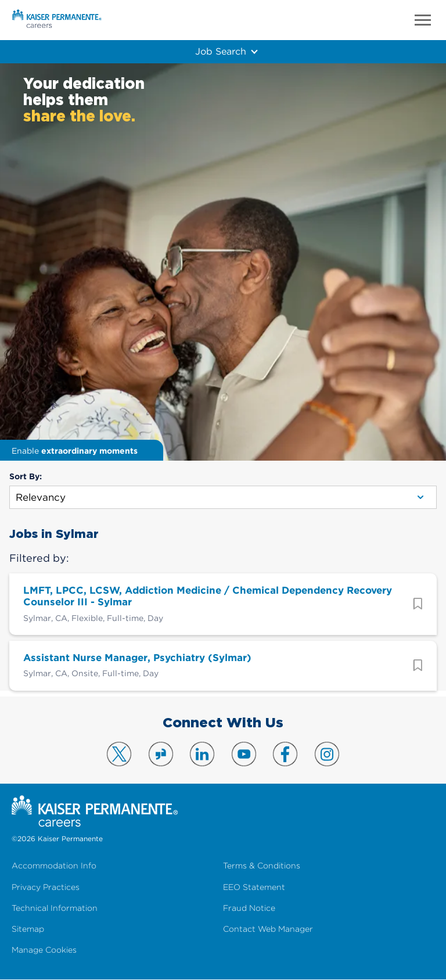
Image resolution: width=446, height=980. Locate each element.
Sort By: (26, 476)
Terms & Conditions (262, 866)
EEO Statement (254, 887)
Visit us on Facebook (285, 754)
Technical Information (55, 908)
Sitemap (28, 929)
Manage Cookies (44, 950)
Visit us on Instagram (327, 754)
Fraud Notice (249, 908)
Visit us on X (119, 754)
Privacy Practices (46, 887)
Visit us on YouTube (244, 754)
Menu (423, 20)
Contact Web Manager (268, 929)
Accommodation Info (54, 866)
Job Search (220, 51)
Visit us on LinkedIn (202, 754)
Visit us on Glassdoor (161, 754)
